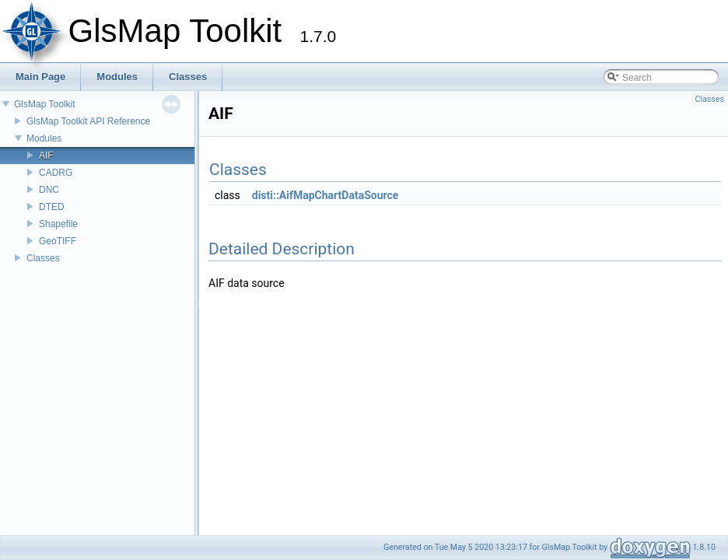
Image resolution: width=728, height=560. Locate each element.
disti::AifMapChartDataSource (325, 195)
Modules (44, 138)
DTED (52, 207)
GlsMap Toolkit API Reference (88, 121)
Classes (43, 258)
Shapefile (58, 224)
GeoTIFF (58, 241)
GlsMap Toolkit (44, 104)
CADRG (56, 173)
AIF (46, 156)
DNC (49, 190)
